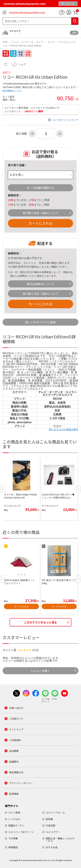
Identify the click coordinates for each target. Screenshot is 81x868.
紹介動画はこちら (12, 91)
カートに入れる (40, 223)
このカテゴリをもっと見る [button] (40, 622)
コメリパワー (53, 832)
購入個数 (22, 134)
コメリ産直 (14, 812)
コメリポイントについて (65, 120)
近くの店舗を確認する (40, 188)
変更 (74, 33)
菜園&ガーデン (16, 825)
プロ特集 (13, 838)
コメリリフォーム (55, 812)
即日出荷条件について (40, 284)
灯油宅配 (50, 825)
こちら (43, 267)
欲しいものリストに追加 (40, 322)
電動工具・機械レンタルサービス (60, 840)
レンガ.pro (14, 819)
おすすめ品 (52, 847)
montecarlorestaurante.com (27, 12)
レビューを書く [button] (40, 671)
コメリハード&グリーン (21, 832)
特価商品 (13, 847)
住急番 (49, 819)
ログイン (38, 661)
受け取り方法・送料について (40, 213)
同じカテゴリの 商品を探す (64, 429)
